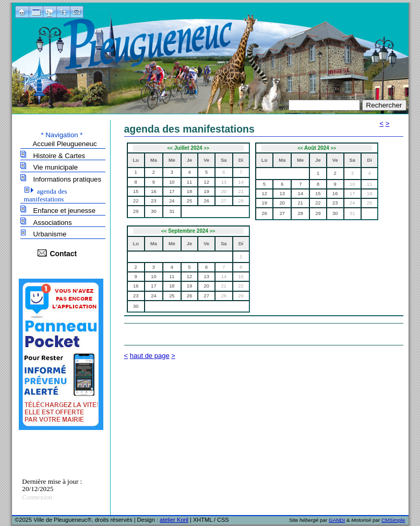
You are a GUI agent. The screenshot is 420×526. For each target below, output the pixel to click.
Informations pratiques (67, 179)
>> (206, 148)
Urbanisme (50, 234)
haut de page (150, 356)
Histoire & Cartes (59, 156)
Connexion (37, 497)
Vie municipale (56, 167)
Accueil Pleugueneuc (65, 144)
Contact (64, 254)
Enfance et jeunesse (65, 211)
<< (170, 148)
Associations (53, 223)
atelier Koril (174, 520)
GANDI (337, 520)
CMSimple (393, 520)
